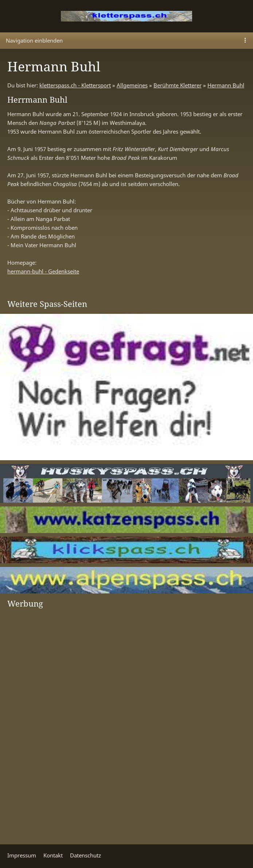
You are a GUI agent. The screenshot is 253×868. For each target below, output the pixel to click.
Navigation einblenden (34, 40)
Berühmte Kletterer (178, 85)
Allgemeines (132, 85)
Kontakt (53, 855)
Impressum (22, 855)
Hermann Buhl (226, 85)
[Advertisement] (36, 723)
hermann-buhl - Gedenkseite (43, 271)
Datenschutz (85, 855)
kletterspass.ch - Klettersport (75, 85)
